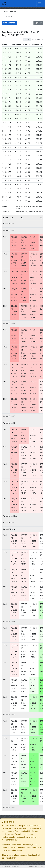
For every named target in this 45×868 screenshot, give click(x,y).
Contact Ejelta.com (36, 866)
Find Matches (9, 23)
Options (38, 23)
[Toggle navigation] (40, 3)
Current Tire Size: (9, 12)
